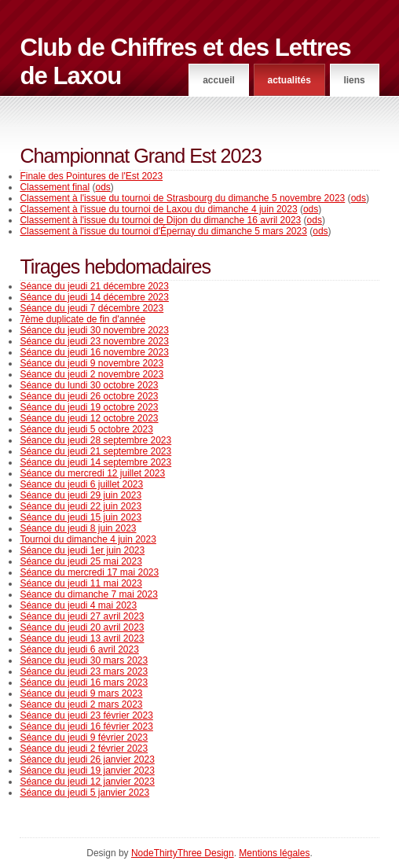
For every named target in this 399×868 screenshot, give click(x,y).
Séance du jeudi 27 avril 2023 (82, 616)
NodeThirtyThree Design (183, 853)
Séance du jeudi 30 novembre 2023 (94, 330)
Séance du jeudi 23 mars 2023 (84, 671)
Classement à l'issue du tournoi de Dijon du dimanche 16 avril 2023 (160, 220)
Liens (354, 80)
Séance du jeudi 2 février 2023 (84, 748)
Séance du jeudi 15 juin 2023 (81, 517)
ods (102, 187)
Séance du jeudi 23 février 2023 (86, 715)
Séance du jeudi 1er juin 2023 (82, 550)
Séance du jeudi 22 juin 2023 (81, 506)
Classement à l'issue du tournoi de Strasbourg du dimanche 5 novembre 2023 (182, 198)
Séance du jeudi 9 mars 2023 (81, 693)
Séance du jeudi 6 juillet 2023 (81, 484)
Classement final (55, 187)
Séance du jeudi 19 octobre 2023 (89, 407)
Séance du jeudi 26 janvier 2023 (87, 759)
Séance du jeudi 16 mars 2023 (84, 682)
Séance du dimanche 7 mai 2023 (88, 594)
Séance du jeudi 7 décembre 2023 (92, 308)
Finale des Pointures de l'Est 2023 (91, 176)
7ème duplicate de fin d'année (82, 319)
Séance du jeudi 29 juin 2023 (81, 495)
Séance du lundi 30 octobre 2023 (89, 385)
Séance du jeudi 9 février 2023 (84, 737)
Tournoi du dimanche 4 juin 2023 (88, 539)
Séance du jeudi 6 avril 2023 (79, 649)
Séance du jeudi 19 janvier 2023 (87, 771)
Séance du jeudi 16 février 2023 (86, 726)
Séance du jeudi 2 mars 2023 (81, 704)
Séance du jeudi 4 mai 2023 (78, 605)
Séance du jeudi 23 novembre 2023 (94, 341)
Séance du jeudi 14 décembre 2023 (94, 297)
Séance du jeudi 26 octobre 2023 (89, 396)
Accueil (219, 80)
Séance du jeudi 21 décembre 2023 (94, 286)
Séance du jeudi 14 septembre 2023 (95, 462)
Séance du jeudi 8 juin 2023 (78, 528)
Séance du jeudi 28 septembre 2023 (95, 440)
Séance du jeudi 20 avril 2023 (82, 627)
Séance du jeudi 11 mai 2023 (81, 583)
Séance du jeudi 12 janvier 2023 (87, 782)
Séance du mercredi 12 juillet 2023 (92, 473)
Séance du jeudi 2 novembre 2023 (92, 374)
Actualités (289, 80)
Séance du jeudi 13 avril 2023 (82, 638)
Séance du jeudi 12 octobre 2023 (89, 418)
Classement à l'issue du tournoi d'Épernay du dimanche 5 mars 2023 (163, 231)
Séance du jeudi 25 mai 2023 (81, 561)
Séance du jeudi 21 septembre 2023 (95, 451)
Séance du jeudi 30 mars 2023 (84, 660)
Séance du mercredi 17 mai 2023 (89, 572)
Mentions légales (274, 853)
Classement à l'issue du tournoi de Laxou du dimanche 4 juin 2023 (158, 209)
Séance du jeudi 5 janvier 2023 (84, 793)
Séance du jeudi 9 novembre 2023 (92, 363)
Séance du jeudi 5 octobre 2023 (86, 429)
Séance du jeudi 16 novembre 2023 (94, 352)
